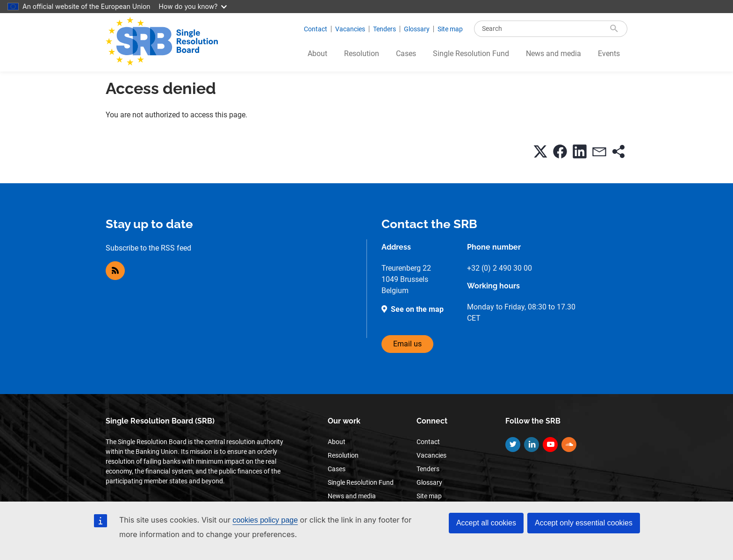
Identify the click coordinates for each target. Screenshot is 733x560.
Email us (407, 344)
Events (609, 54)
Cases (406, 54)
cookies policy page (265, 520)
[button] (540, 151)
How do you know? (193, 6)
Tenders (384, 29)
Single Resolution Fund (471, 54)
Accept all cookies (486, 523)
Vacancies (350, 29)
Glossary (417, 29)
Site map (450, 29)
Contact (316, 29)
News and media (553, 54)
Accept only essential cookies (584, 523)
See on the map (417, 309)
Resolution (362, 54)
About (317, 54)
